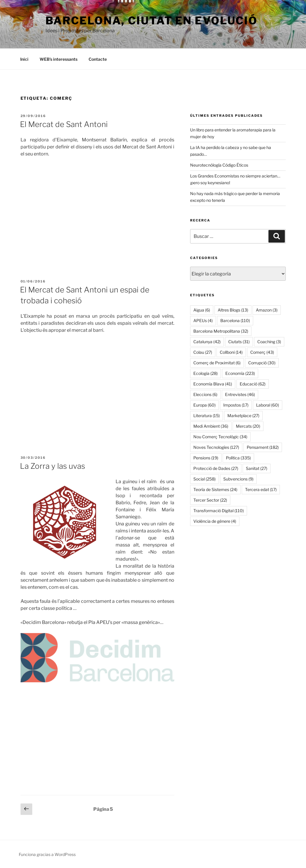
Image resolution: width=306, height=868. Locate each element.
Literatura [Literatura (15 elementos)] (207, 416)
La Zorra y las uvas (53, 466)
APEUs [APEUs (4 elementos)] (203, 320)
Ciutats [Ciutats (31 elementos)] (239, 342)
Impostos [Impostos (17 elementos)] (236, 405)
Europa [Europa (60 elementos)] (204, 405)
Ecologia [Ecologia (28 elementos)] (206, 373)
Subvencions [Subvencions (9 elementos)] (238, 479)
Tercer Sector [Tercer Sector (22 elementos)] (210, 500)
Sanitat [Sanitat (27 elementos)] (257, 468)
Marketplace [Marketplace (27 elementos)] (243, 416)
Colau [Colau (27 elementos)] (203, 352)
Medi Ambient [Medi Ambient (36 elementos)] (211, 426)
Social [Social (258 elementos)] (204, 479)
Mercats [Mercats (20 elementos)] (248, 426)
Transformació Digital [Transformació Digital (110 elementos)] (219, 511)
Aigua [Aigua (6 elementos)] (202, 310)
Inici (24, 59)
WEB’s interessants (59, 59)
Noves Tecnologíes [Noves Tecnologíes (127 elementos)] (216, 447)
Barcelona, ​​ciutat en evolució (152, 21)
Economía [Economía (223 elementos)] (240, 373)
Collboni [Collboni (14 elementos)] (231, 352)
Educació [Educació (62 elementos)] (253, 384)
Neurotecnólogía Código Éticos (219, 165)
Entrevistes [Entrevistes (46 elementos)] (240, 394)
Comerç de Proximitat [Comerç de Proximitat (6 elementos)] (217, 363)
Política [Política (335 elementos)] (238, 458)
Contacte (98, 59)
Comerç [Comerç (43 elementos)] (262, 352)
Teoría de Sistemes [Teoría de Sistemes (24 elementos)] (215, 489)
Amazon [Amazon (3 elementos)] (267, 310)
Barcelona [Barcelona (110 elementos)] (235, 320)
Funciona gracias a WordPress (47, 854)
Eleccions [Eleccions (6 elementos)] (205, 394)
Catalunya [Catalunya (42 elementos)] (207, 342)
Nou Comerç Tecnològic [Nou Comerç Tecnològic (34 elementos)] (220, 437)
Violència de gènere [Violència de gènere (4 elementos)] (215, 521)
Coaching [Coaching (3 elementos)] (269, 342)
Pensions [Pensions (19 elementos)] (206, 458)
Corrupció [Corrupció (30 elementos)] (262, 363)
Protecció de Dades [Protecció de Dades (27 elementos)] (216, 468)
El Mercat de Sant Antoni (64, 124)
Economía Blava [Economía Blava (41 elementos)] (213, 384)
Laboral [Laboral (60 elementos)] (268, 405)
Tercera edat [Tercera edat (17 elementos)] (261, 489)
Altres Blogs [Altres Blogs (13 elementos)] (233, 310)
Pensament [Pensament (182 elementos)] (263, 447)
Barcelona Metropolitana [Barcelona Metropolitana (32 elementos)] (221, 331)
